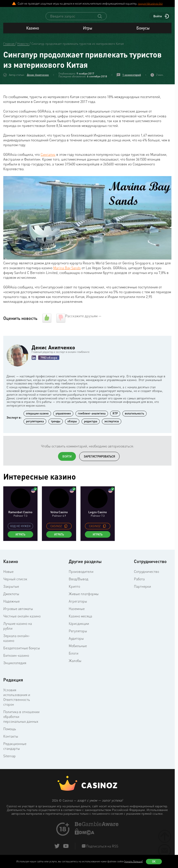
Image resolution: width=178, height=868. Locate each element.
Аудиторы (76, 642)
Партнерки (142, 590)
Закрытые (11, 590)
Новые (8, 575)
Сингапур (48, 158)
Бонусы (143, 32)
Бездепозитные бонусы (22, 652)
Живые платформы (84, 598)
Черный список (15, 583)
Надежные (11, 605)
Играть (20, 538)
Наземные (77, 613)
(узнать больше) (133, 861)
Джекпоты (11, 598)
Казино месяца (80, 620)
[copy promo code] (66, 530)
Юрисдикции (79, 627)
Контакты (11, 740)
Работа (139, 583)
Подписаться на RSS (102, 850)
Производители (81, 575)
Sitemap (9, 760)
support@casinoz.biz (150, 3)
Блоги (74, 657)
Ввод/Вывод (79, 583)
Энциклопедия (15, 667)
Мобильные (78, 650)
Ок (154, 861)
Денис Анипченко (38, 79)
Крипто (74, 590)
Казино (33, 32)
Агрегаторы (78, 605)
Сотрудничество (146, 575)
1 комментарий (132, 79)
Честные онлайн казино (22, 620)
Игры (87, 32)
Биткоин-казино (16, 659)
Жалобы (75, 665)
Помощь (10, 733)
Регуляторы (78, 635)
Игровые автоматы (18, 613)
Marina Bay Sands (67, 272)
